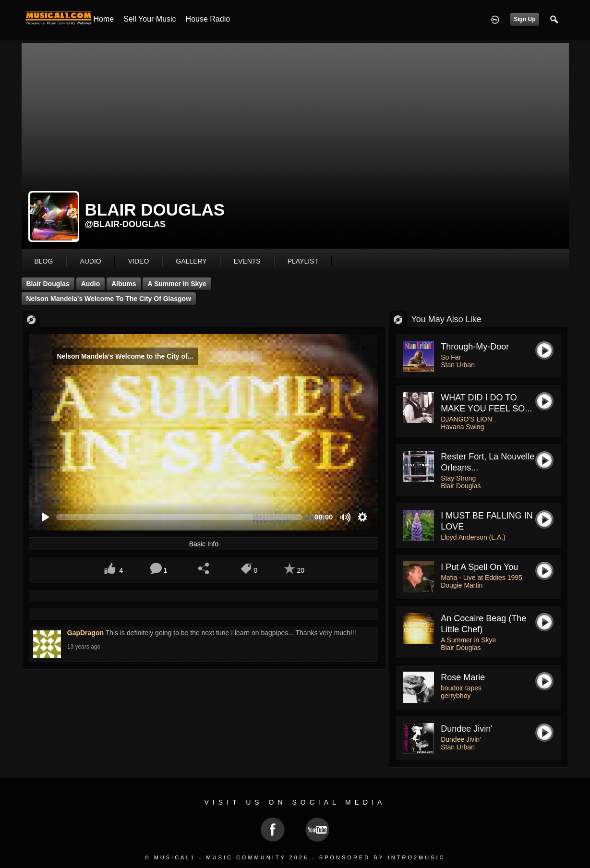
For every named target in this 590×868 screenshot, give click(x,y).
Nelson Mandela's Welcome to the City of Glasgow (109, 299)
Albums (124, 284)
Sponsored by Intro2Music (382, 857)
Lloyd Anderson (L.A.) (473, 537)
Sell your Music (150, 19)
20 (301, 570)
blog (44, 261)
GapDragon (85, 633)
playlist (303, 261)
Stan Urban (458, 365)
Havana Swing (462, 427)
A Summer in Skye (177, 284)
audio (90, 261)
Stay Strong (458, 478)
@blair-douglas (126, 224)
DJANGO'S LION (466, 419)
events (247, 261)
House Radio (208, 19)
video (139, 261)
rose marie (463, 677)
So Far (451, 357)
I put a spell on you (479, 567)
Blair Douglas (48, 284)
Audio (91, 284)
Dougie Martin (462, 585)
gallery (191, 261)
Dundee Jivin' (467, 729)
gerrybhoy (456, 696)
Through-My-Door (475, 347)
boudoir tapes (461, 688)
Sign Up (524, 19)
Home (104, 19)
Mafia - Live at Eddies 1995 (482, 578)
